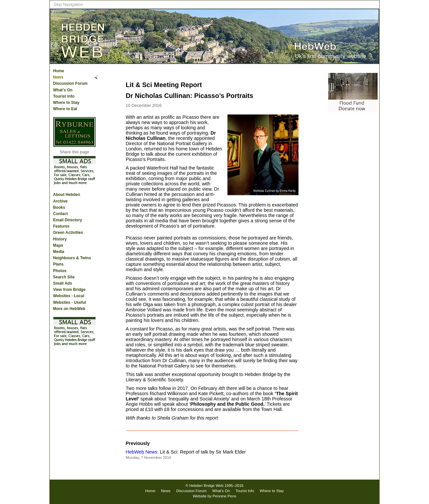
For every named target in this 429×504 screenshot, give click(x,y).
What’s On (63, 90)
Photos (60, 271)
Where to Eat (65, 109)
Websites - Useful (70, 302)
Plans (58, 264)
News (58, 77)
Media (59, 252)
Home (58, 71)
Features (61, 226)
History (60, 239)
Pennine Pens (224, 496)
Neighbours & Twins (72, 258)
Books (59, 207)
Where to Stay (66, 103)
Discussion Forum (70, 83)
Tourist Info (64, 96)
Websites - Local (69, 296)
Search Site (64, 277)
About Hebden (67, 195)
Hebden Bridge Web (207, 486)
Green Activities (68, 233)
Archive (60, 201)
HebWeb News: (142, 452)
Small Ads (63, 283)
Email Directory (68, 220)
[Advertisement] (353, 215)
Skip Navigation (68, 4)
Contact (60, 214)
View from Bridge (69, 290)
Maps (58, 245)
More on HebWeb (69, 309)
